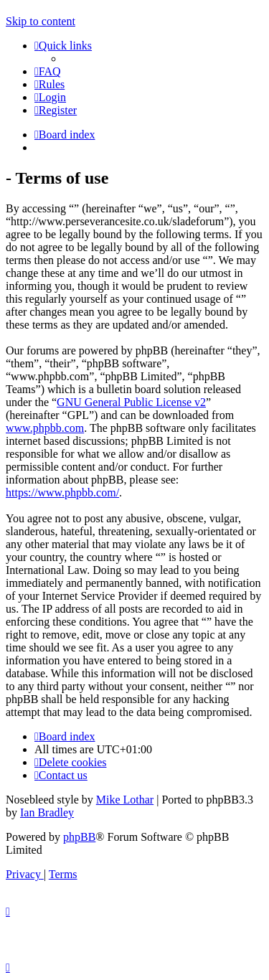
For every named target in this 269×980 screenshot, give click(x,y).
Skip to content (41, 21)
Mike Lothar (125, 800)
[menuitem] (48, 71)
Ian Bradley (47, 812)
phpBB (79, 837)
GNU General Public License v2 (131, 402)
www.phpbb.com (45, 428)
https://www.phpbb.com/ (62, 493)
